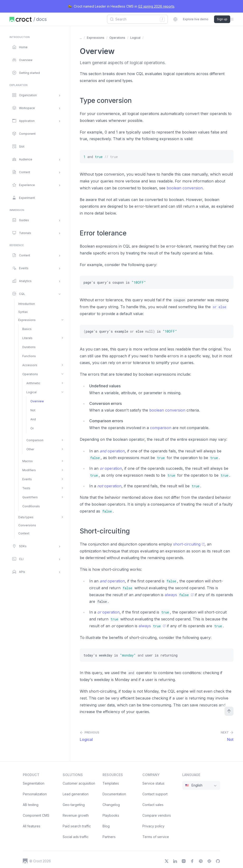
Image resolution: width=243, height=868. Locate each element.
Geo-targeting (74, 805)
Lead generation (76, 794)
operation (112, 451)
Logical (135, 38)
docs (41, 19)
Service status (153, 783)
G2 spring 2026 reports (156, 6)
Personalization (35, 794)
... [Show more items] (81, 38)
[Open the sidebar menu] (232, 19)
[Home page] (21, 19)
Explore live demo (196, 19)
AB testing (31, 805)
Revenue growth (76, 815)
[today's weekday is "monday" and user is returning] (157, 655)
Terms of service (156, 837)
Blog (106, 826)
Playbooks (111, 815)
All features (32, 826)
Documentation (114, 794)
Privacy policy (153, 826)
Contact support (155, 794)
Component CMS (36, 815)
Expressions (96, 38)
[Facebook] (192, 861)
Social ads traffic (76, 837)
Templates (111, 783)
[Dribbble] (201, 861)
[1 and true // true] (157, 157)
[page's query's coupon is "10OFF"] (157, 282)
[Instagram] (184, 861)
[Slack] (209, 861)
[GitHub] (218, 861)
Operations (117, 38)
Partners (109, 837)
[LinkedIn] (175, 861)
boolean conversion (185, 188)
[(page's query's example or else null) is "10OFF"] (157, 331)
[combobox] (136, 19)
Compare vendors (157, 815)
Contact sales (153, 805)
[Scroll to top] (229, 711)
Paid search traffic (77, 826)
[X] (167, 861)
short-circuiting (189, 544)
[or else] (220, 307)
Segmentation (34, 783)
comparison (161, 428)
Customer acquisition (79, 783)
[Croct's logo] (25, 861)
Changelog (111, 805)
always (179, 595)
